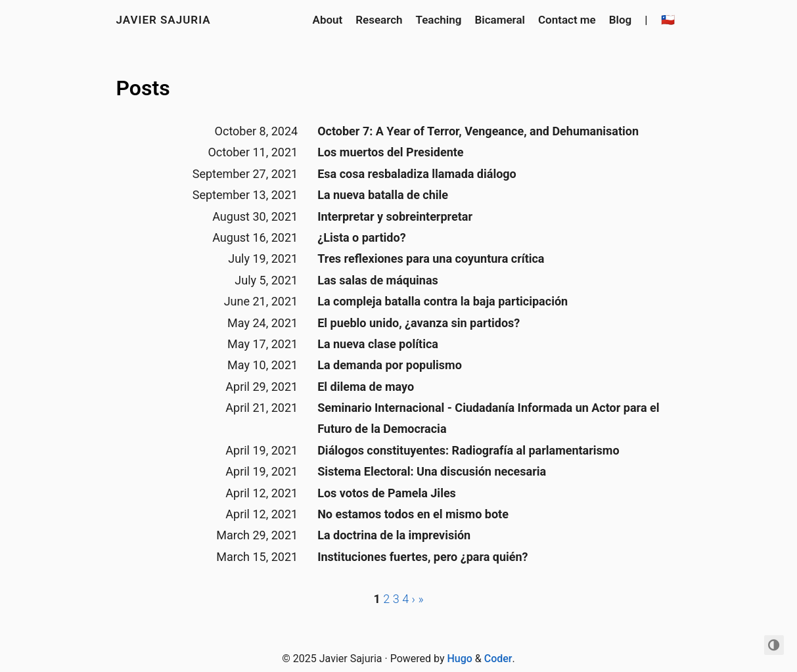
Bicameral (500, 20)
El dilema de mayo (366, 387)
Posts (143, 88)
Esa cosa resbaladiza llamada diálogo (417, 174)
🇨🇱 (668, 20)
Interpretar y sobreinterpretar (395, 216)
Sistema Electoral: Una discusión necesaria (432, 471)
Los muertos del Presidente (390, 152)
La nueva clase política (378, 344)
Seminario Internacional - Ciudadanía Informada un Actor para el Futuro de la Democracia (488, 418)
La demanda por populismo (390, 365)
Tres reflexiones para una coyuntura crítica (431, 258)
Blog (621, 20)
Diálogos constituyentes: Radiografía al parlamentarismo (468, 450)
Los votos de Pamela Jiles (387, 493)
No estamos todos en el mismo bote (413, 514)
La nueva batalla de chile (383, 195)
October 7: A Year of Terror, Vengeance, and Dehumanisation (478, 131)
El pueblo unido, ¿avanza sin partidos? (419, 323)
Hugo (459, 659)
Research (379, 20)
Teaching (439, 20)
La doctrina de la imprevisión (394, 535)
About (328, 20)
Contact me (567, 20)
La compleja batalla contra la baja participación (443, 301)
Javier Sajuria (164, 20)
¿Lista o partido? (361, 237)
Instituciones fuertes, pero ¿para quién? (422, 557)
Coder (498, 659)
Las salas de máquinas (378, 280)
